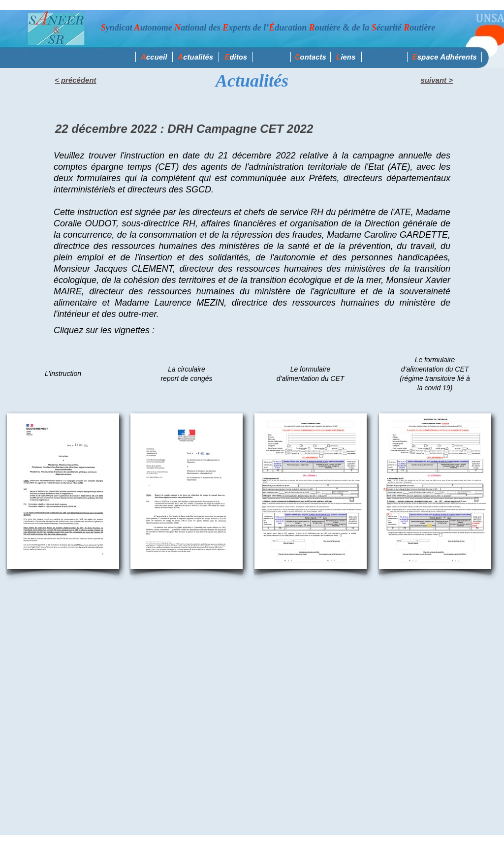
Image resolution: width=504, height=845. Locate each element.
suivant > (437, 80)
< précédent (76, 80)
